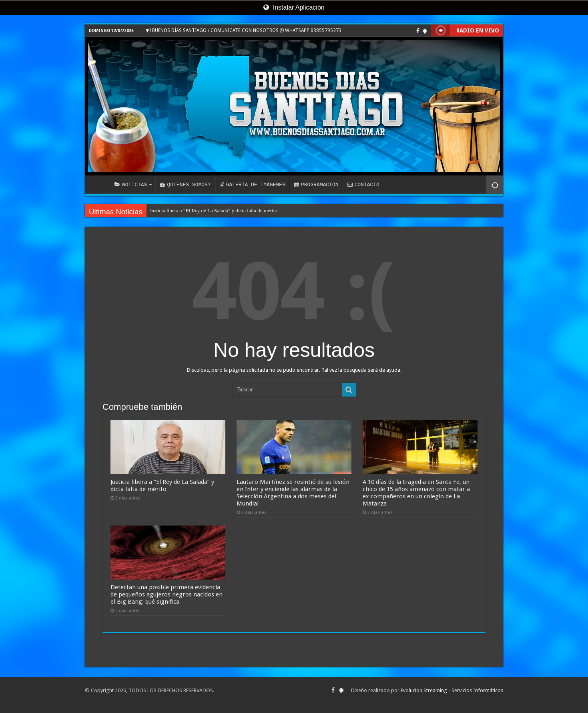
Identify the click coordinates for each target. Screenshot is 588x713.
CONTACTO (363, 185)
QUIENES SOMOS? (185, 185)
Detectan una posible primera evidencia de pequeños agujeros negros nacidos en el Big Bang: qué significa (167, 594)
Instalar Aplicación (294, 7)
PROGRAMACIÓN (316, 185)
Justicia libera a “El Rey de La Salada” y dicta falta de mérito (214, 210)
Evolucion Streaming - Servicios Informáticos (452, 690)
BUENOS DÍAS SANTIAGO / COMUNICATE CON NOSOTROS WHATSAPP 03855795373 (244, 30)
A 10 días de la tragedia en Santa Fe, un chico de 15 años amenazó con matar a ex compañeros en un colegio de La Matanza (416, 493)
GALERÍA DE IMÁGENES (253, 185)
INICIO (99, 184)
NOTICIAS (131, 185)
